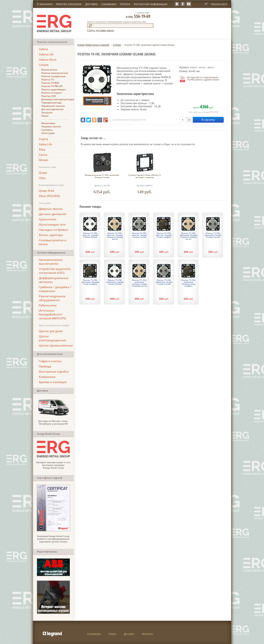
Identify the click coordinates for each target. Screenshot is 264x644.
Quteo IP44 (46, 191)
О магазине (45, 4)
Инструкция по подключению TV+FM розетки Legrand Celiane (203, 78)
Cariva (43, 155)
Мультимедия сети (52, 224)
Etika (42, 149)
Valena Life (46, 54)
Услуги (112, 634)
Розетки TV (48, 80)
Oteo (42, 178)
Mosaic (44, 160)
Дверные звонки (51, 209)
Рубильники (48, 305)
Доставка (91, 4)
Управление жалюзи (53, 106)
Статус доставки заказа (101, 30)
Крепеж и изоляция (53, 382)
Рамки (45, 116)
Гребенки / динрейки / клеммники (55, 289)
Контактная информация (151, 4)
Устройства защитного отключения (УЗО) (55, 271)
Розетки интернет (52, 93)
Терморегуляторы (52, 103)
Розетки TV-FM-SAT (52, 86)
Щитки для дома (51, 331)
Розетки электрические (55, 73)
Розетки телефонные (53, 76)
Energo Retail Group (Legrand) (94, 45)
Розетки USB (49, 96)
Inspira (43, 139)
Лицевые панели (51, 126)
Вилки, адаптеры (51, 235)
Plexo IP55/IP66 (50, 196)
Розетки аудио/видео (53, 89)
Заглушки (47, 113)
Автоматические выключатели (51, 262)
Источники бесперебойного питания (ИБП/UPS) (52, 314)
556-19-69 (138, 16)
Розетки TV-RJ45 (50, 83)
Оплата (125, 4)
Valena (43, 49)
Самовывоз (109, 4)
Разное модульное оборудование (52, 298)
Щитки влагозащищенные (52, 338)
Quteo (43, 173)
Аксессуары (48, 133)
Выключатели (49, 70)
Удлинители (48, 219)
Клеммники (47, 377)
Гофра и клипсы (50, 361)
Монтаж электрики (69, 4)
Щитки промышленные (56, 345)
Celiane (44, 65)
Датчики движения (52, 109)
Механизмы (48, 123)
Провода (45, 366)
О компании (94, 634)
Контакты (147, 634)
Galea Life (45, 144)
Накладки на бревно (53, 230)
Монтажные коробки (54, 372)
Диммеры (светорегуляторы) (58, 99)
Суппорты (47, 130)
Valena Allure (48, 59)
